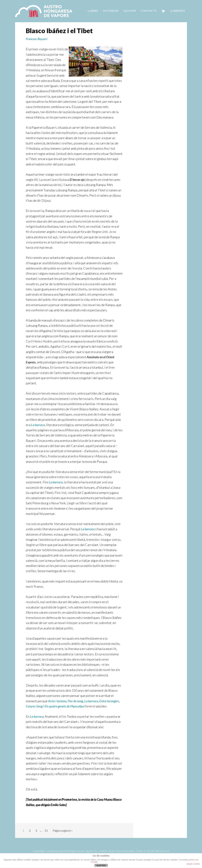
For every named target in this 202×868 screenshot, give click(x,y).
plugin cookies (193, 864)
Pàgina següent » (63, 830)
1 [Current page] (23, 830)
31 (46, 830)
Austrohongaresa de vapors (44, 11)
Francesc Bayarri (37, 39)
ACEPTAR (101, 865)
